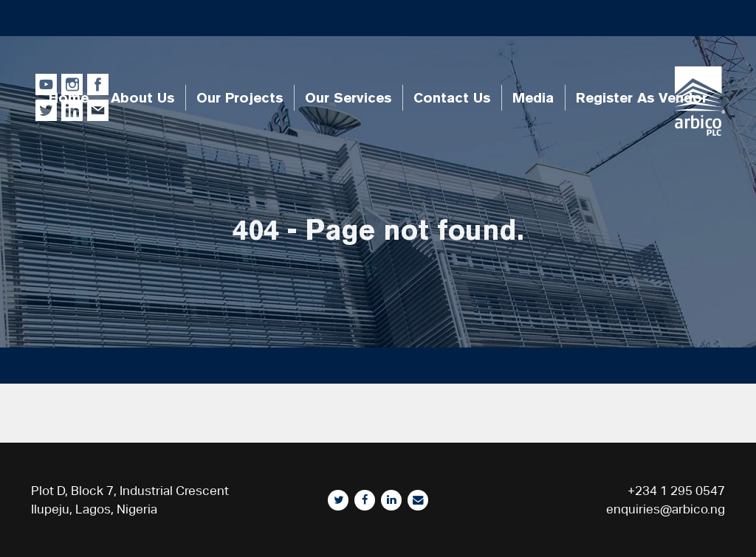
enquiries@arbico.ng (666, 509)
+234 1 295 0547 (676, 491)
